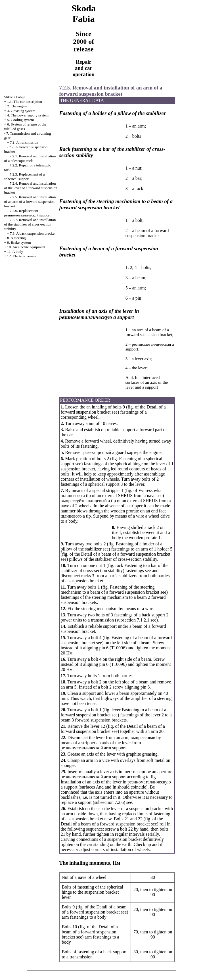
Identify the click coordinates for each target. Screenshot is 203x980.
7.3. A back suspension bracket (33, 233)
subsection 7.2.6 (109, 802)
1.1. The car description (25, 102)
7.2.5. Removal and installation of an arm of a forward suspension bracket (30, 202)
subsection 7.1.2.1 (133, 620)
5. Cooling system (20, 120)
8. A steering (16, 238)
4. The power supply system (28, 115)
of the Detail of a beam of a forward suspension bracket (119, 554)
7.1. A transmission (24, 142)
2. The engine (17, 106)
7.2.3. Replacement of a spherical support (25, 177)
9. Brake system (19, 242)
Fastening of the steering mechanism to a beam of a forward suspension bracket (110, 590)
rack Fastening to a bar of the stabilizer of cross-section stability (115, 568)
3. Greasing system (21, 111)
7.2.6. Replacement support (27, 213)
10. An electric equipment (26, 247)
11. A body (15, 252)
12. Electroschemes (21, 256)
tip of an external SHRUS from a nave (111, 493)
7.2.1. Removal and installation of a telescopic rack (30, 158)
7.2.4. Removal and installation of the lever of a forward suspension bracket (31, 188)
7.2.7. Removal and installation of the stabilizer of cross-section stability (30, 224)
